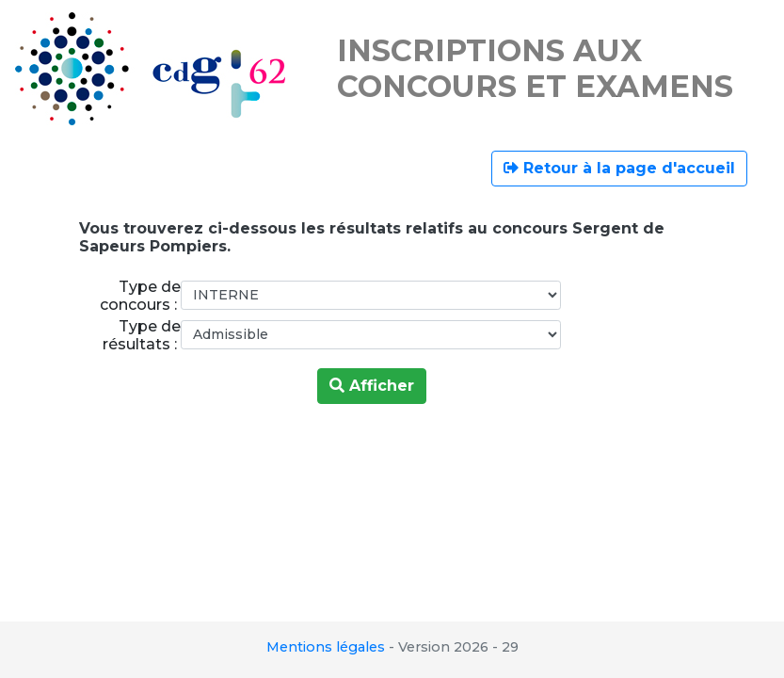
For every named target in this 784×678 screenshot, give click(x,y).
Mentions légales (326, 647)
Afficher (372, 386)
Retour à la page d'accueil (619, 168)
